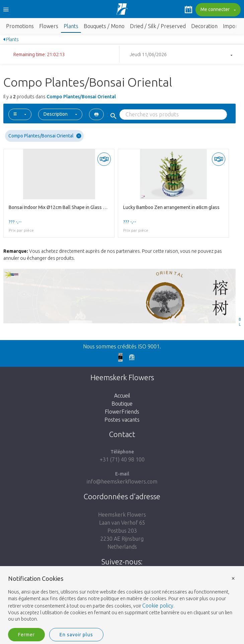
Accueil (122, 396)
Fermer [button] (26, 635)
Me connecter (217, 10)
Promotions (20, 26)
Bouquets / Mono (104, 26)
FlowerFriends (122, 412)
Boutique (122, 404)
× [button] (233, 578)
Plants (71, 26)
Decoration (204, 26)
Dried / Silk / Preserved (158, 26)
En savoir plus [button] (76, 635)
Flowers (49, 26)
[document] (122, 599)
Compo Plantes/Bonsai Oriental (45, 136)
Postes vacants (122, 420)
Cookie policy (158, 606)
